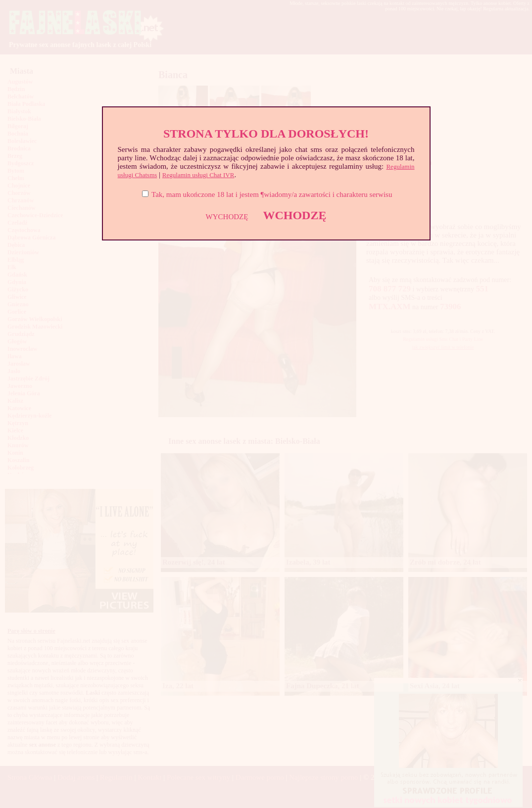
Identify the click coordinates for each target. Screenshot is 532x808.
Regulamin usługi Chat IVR (198, 175)
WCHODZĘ (294, 215)
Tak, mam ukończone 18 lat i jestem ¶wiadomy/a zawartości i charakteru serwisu (272, 194)
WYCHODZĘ (227, 217)
